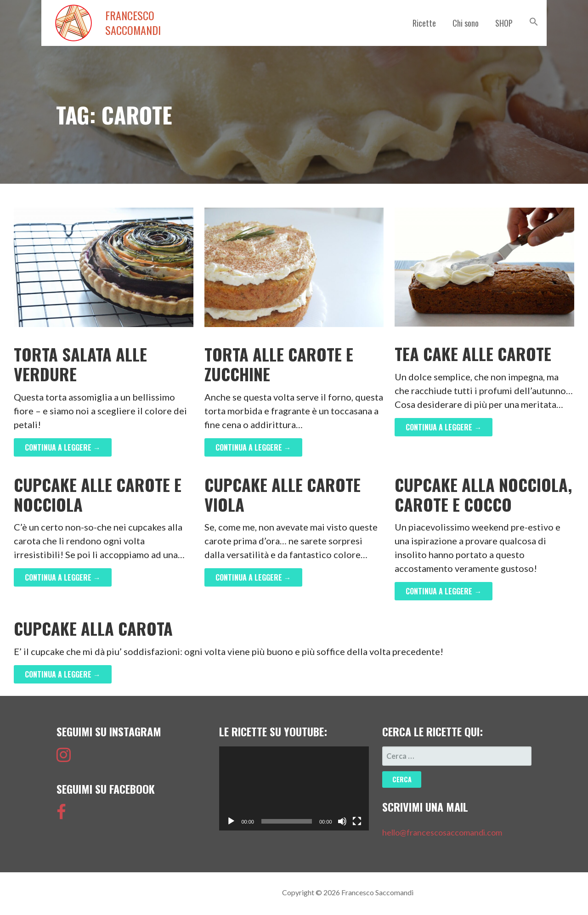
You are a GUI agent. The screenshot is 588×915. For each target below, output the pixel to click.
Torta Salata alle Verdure (80, 364)
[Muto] (342, 821)
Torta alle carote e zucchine (279, 364)
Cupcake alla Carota (93, 628)
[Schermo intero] (357, 821)
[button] (534, 22)
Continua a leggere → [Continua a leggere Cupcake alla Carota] (63, 674)
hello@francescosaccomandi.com (442, 832)
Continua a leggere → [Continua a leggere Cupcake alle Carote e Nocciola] (63, 577)
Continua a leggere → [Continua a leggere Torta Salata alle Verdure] (63, 447)
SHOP (504, 23)
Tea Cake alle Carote (473, 353)
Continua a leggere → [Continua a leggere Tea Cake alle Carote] (444, 427)
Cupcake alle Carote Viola (283, 494)
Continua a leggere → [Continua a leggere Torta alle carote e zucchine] (253, 447)
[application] (294, 788)
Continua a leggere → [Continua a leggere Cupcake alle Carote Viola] (253, 577)
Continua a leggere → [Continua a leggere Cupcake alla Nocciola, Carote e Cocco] (444, 591)
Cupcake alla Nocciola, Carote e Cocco (483, 494)
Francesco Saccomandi (133, 23)
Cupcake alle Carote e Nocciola (98, 494)
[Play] (231, 821)
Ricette (424, 23)
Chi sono (466, 23)
